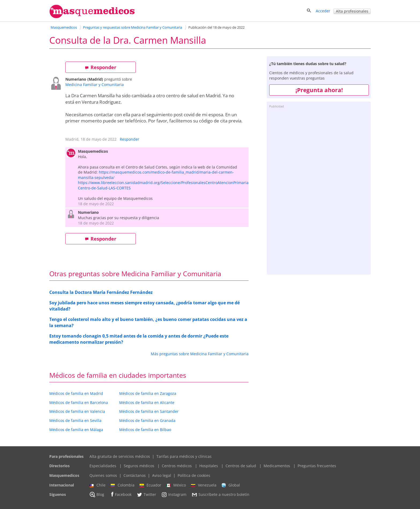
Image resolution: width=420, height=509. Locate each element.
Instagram (174, 495)
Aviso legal (162, 475)
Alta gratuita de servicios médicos (120, 456)
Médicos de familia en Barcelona (79, 403)
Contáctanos (135, 475)
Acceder (323, 11)
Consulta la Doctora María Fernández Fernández (101, 292)
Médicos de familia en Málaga (76, 430)
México (176, 485)
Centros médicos (177, 466)
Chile (97, 485)
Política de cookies (194, 475)
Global (231, 485)
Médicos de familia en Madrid (76, 393)
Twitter (146, 495)
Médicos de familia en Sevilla (75, 420)
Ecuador (150, 485)
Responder (101, 67)
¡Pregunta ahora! (319, 90)
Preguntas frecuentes (317, 466)
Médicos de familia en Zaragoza (148, 393)
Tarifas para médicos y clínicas (184, 456)
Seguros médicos (139, 466)
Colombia (123, 485)
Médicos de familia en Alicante (147, 403)
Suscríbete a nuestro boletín (220, 495)
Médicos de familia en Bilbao (145, 430)
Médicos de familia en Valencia (77, 411)
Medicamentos (277, 466)
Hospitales (209, 466)
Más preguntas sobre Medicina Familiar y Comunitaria (200, 354)
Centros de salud (241, 466)
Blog (97, 495)
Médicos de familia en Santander (149, 411)
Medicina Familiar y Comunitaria (95, 85)
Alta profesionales (352, 11)
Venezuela (204, 485)
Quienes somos (103, 475)
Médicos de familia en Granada (147, 420)
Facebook (120, 494)
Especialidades (103, 466)
